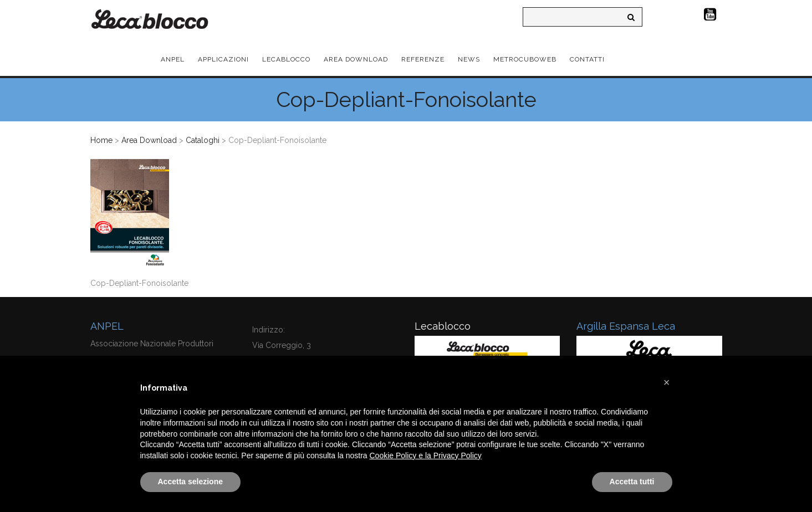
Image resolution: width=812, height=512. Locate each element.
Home (101, 140)
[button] (667, 382)
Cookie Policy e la (402, 455)
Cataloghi (203, 140)
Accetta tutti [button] (632, 482)
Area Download (149, 140)
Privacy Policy (458, 455)
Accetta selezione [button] (191, 482)
